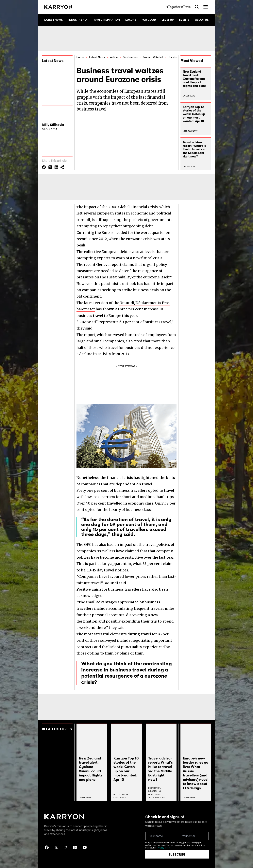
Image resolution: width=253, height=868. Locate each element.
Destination (130, 57)
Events (184, 20)
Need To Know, (121, 794)
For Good (149, 20)
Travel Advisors (156, 797)
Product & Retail (153, 57)
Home (80, 57)
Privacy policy (164, 848)
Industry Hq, (155, 791)
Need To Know (190, 131)
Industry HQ (78, 20)
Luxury (131, 20)
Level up (168, 20)
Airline (114, 57)
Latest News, (155, 794)
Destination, (155, 788)
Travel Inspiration (106, 20)
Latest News (54, 20)
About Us (202, 20)
